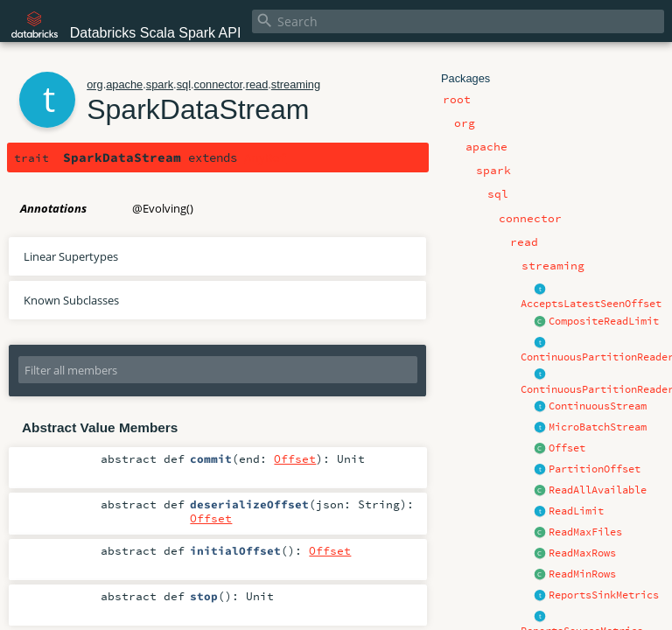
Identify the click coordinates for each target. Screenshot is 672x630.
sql (184, 84)
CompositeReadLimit (604, 321)
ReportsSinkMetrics (604, 595)
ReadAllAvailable (598, 490)
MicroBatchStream (598, 427)
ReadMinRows (582, 574)
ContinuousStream (598, 406)
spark (160, 84)
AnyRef (265, 157)
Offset (567, 448)
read (257, 84)
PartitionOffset (595, 469)
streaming (296, 84)
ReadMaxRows (582, 553)
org (95, 84)
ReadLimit (576, 511)
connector (219, 84)
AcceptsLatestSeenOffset (591, 304)
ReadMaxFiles (585, 532)
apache (124, 84)
